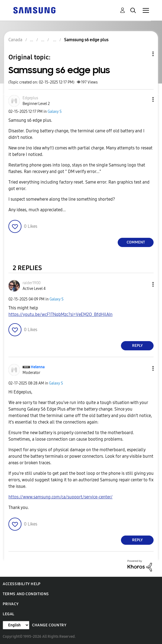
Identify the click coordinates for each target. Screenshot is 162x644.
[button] (144, 99)
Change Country (49, 625)
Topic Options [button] (144, 54)
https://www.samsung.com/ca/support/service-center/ (60, 497)
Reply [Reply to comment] (137, 346)
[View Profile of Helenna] (38, 367)
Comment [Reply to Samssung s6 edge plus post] (136, 242)
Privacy (11, 604)
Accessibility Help (22, 584)
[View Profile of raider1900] (32, 283)
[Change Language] (16, 625)
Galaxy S (55, 112)
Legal (9, 614)
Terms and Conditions (26, 594)
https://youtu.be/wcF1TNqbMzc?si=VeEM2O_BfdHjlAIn (60, 314)
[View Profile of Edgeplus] (30, 98)
